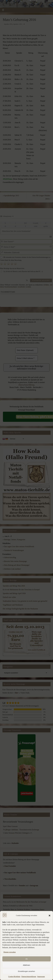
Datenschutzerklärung (29, 977)
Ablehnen (26, 965)
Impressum (41, 977)
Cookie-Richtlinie (14, 977)
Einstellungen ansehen (27, 971)
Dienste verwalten (10, 952)
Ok (26, 959)
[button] (50, 916)
